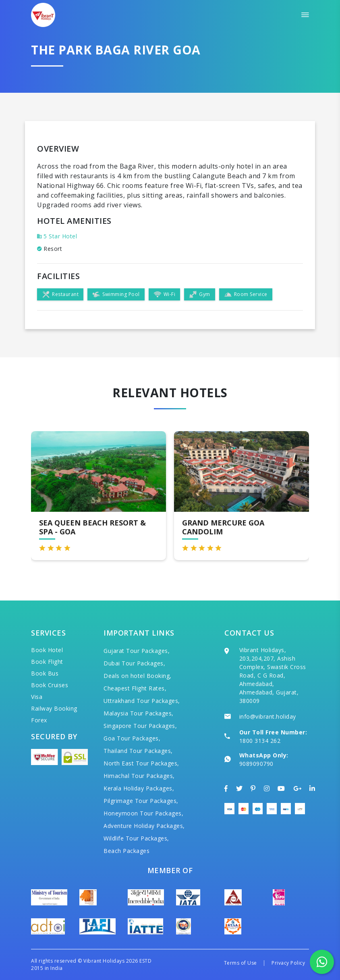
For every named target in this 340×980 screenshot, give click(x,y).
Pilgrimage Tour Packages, (141, 801)
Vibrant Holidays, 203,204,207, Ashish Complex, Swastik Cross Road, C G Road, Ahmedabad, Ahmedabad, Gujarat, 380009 (273, 675)
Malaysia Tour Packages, (139, 713)
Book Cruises (50, 685)
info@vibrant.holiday (268, 716)
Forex (39, 720)
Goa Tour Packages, (132, 738)
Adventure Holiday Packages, (144, 826)
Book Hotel (47, 650)
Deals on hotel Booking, (138, 676)
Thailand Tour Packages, (138, 751)
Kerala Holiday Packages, (139, 788)
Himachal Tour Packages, (139, 776)
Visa (37, 697)
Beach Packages (126, 851)
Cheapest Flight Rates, (135, 688)
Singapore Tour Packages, (140, 726)
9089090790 (256, 764)
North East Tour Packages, (141, 763)
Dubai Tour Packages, (134, 663)
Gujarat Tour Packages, (137, 651)
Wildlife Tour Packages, (136, 838)
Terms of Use (240, 963)
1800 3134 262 (260, 741)
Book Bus (45, 673)
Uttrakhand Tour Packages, (142, 701)
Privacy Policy (288, 963)
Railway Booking (54, 708)
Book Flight (47, 662)
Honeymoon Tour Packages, (143, 813)
